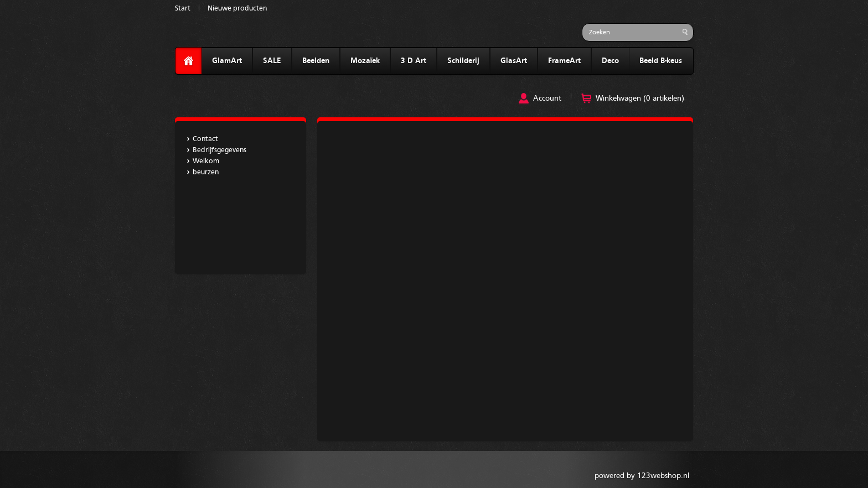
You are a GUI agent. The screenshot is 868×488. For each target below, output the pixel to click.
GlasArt (514, 61)
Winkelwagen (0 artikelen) (640, 98)
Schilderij (463, 61)
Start (183, 9)
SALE (272, 61)
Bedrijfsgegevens (219, 150)
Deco (610, 61)
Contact (205, 139)
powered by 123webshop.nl (642, 476)
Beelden (316, 61)
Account (547, 98)
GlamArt (227, 61)
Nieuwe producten (237, 9)
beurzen (206, 172)
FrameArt (564, 61)
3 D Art (414, 61)
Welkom (206, 161)
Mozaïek (365, 61)
